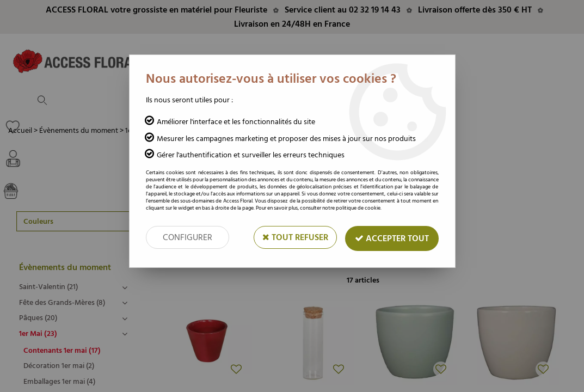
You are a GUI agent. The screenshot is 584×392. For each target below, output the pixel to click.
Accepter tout (392, 238)
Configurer (188, 237)
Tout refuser (295, 237)
